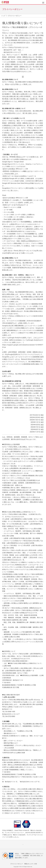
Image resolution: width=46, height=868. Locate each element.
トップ (3, 16)
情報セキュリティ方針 (31, 864)
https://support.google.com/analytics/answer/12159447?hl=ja (23, 346)
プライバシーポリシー (17, 864)
